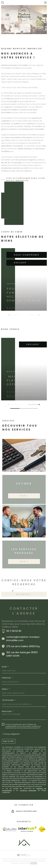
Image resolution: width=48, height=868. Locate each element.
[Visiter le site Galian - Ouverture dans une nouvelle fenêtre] (9, 829)
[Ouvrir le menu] (45, 3)
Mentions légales (32, 861)
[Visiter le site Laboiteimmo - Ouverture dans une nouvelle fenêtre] (24, 855)
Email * (6, 689)
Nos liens (14, 863)
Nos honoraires (9, 861)
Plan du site (20, 861)
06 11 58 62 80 (14, 631)
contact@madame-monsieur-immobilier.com (23, 639)
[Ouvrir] (3, 3)
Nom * (5, 667)
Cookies (34, 863)
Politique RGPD (24, 863)
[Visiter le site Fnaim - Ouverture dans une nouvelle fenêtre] (42, 829)
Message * (8, 711)
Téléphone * (9, 700)
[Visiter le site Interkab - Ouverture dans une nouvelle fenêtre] (27, 829)
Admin (42, 861)
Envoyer (9, 741)
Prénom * (7, 678)
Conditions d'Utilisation (28, 790)
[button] (38, 405)
